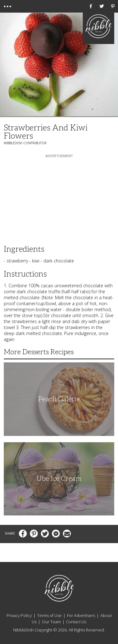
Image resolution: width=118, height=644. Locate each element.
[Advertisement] (59, 198)
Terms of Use (49, 615)
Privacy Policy (19, 615)
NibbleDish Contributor (25, 143)
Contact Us (76, 622)
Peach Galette (59, 399)
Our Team (51, 622)
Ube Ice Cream (59, 479)
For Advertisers (81, 615)
